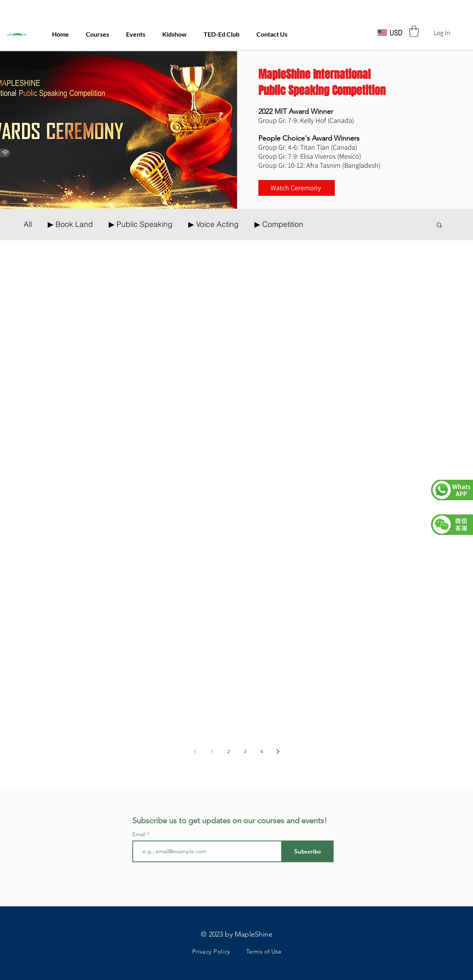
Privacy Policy (211, 951)
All (28, 224)
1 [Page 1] (212, 751)
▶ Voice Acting (213, 224)
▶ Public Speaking (141, 224)
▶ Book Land (70, 224)
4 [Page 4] (262, 751)
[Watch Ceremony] (297, 188)
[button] (414, 31)
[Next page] (278, 752)
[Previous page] (195, 752)
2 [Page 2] (228, 751)
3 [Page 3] (245, 751)
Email (140, 834)
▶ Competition (279, 224)
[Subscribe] (308, 851)
